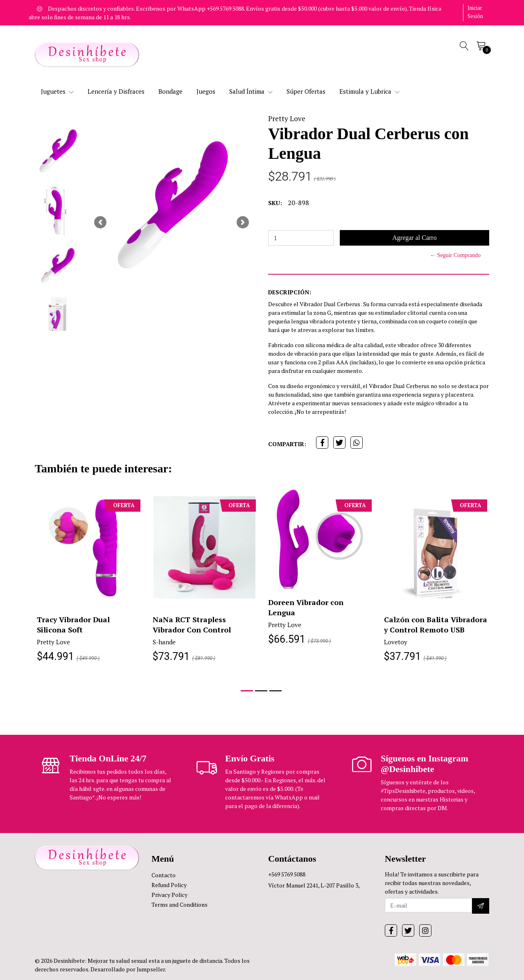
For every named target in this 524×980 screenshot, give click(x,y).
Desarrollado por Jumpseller (128, 969)
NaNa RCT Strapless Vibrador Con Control (192, 624)
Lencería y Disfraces (116, 91)
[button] (100, 222)
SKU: (275, 203)
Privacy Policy (169, 895)
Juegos (206, 91)
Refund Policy (169, 885)
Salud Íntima (251, 91)
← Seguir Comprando (455, 255)
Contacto (164, 875)
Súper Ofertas (306, 91)
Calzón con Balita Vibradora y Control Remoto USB (436, 624)
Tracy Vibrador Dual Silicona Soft (74, 624)
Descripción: (290, 292)
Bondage (171, 91)
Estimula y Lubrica (369, 91)
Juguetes (57, 91)
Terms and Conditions (180, 904)
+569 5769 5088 (287, 874)
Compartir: (287, 444)
